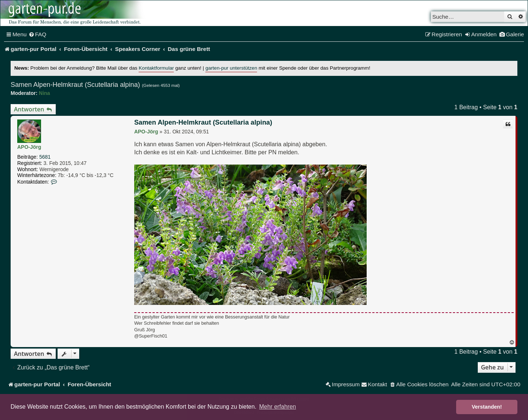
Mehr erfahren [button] (278, 407)
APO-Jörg (29, 147)
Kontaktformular (156, 68)
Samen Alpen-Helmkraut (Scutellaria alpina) (75, 85)
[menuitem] (38, 34)
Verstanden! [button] (487, 407)
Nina (44, 93)
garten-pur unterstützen (231, 68)
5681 (45, 157)
